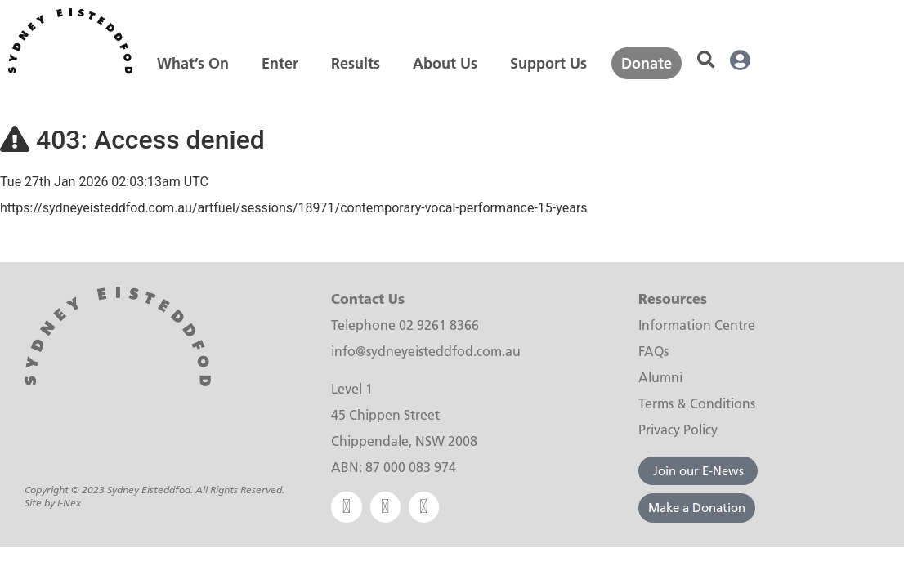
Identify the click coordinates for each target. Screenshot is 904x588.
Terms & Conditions (697, 403)
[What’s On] (193, 63)
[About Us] (445, 63)
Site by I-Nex (53, 505)
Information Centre (697, 325)
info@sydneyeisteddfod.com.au (426, 351)
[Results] (356, 63)
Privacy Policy (678, 429)
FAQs (653, 351)
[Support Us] (548, 63)
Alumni (660, 377)
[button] (706, 61)
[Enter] (280, 63)
